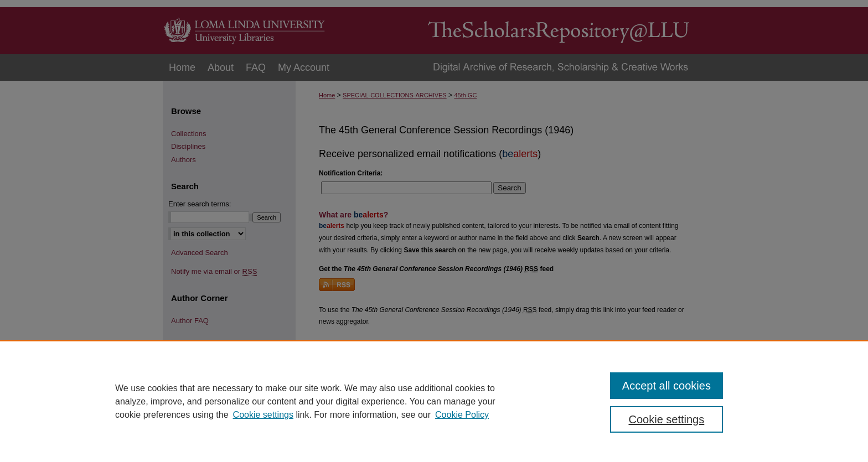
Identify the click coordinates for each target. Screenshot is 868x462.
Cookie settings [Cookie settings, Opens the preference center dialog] (667, 419)
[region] (434, 401)
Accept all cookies (666, 386)
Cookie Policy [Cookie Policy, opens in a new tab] (462, 415)
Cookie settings (263, 415)
